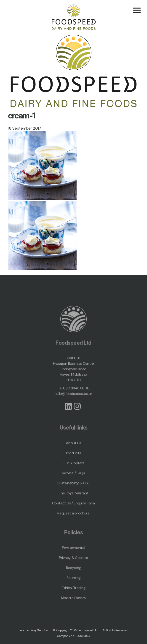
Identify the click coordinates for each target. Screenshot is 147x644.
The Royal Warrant (74, 499)
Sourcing (74, 584)
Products (74, 459)
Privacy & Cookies (73, 564)
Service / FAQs (73, 479)
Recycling (73, 574)
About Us (73, 449)
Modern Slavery (74, 604)
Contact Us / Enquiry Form (73, 509)
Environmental (73, 554)
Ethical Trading (74, 594)
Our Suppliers (73, 469)
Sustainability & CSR (73, 489)
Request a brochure (73, 519)
